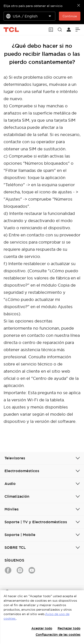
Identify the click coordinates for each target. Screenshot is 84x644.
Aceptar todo (42, 628)
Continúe (70, 16)
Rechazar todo (69, 628)
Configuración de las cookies (58, 635)
